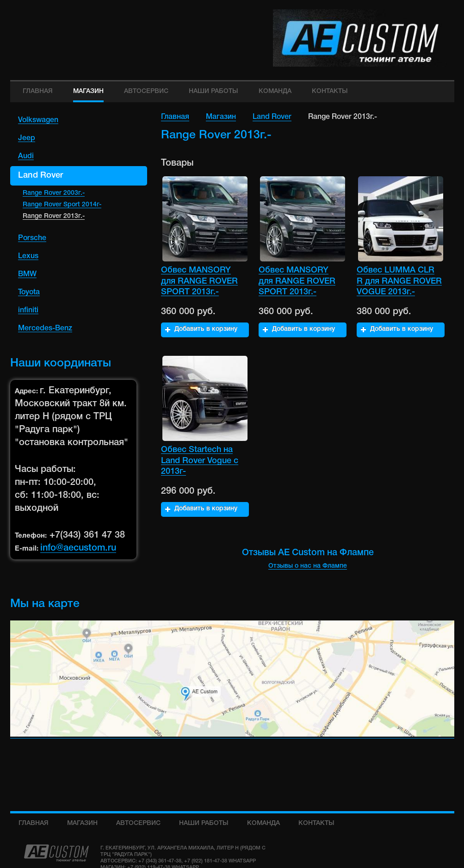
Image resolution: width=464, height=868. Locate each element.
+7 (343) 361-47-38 (160, 861)
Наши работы (204, 823)
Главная (175, 117)
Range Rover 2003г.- (54, 194)
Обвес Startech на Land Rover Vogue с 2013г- (200, 461)
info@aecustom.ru (78, 549)
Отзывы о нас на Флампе (308, 567)
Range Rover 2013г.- (54, 217)
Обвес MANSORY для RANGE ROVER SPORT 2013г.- (199, 281)
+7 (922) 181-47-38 (206, 861)
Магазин (221, 117)
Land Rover (272, 117)
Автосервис (138, 823)
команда (263, 823)
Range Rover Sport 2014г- (62, 205)
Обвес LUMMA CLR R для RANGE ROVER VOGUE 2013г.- (399, 281)
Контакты (316, 823)
